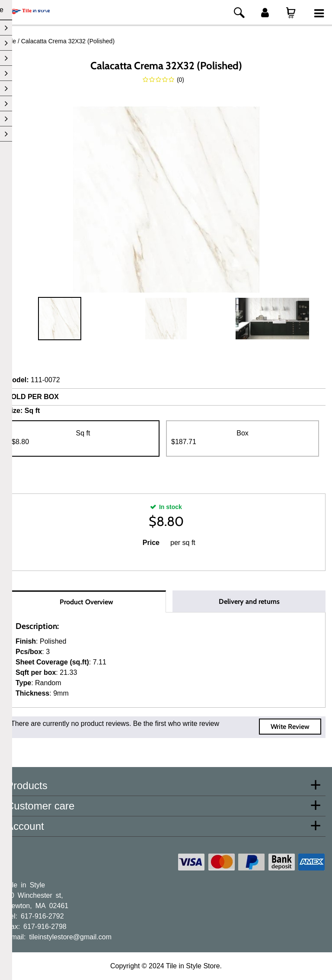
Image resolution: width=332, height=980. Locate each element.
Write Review (290, 727)
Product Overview (86, 602)
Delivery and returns (249, 601)
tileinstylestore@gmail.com (70, 936)
